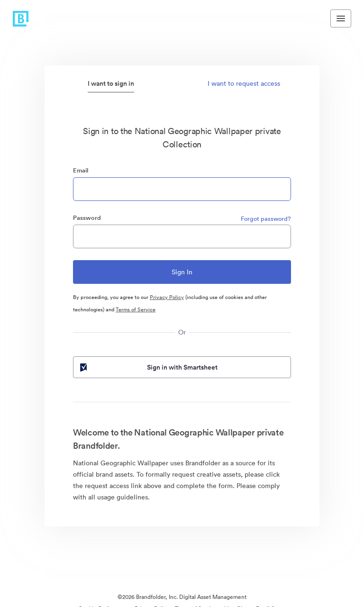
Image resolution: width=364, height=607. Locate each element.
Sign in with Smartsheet (148, 367)
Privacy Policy (167, 297)
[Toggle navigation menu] (341, 18)
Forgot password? (266, 219)
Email (81, 170)
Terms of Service (136, 309)
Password (87, 218)
